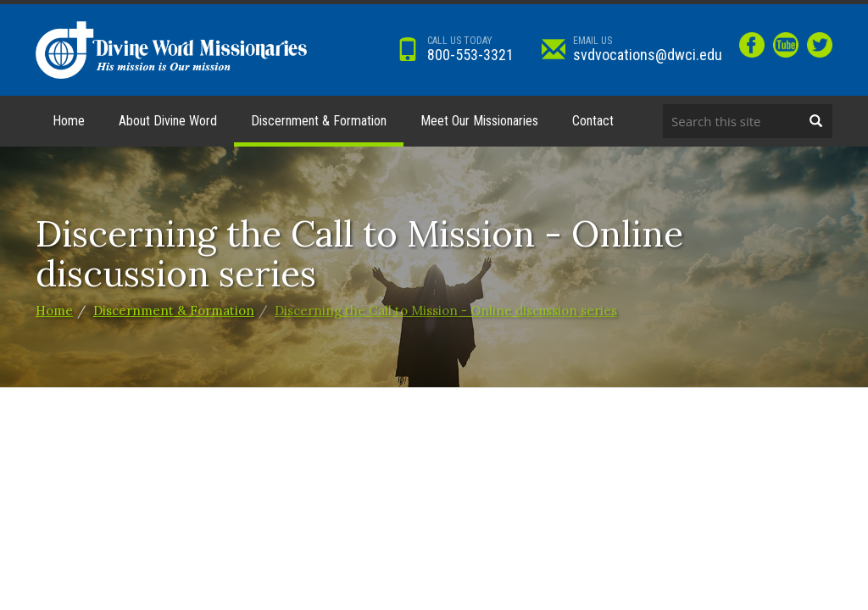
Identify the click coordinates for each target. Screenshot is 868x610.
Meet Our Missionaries (479, 121)
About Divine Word (168, 121)
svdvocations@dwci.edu (632, 49)
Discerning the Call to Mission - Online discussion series (446, 311)
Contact (593, 121)
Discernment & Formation (319, 121)
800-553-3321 (455, 49)
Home (69, 121)
